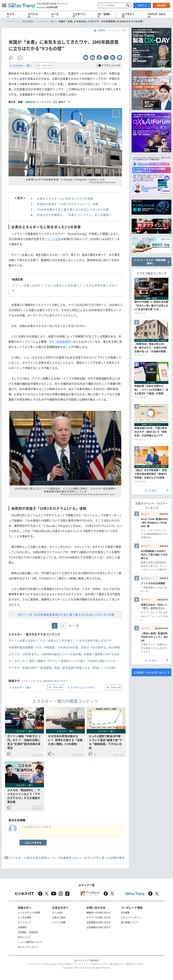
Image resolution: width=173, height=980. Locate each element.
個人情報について (130, 922)
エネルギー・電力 (22, 65)
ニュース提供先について (30, 942)
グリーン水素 (53, 239)
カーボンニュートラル (82, 687)
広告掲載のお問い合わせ (99, 927)
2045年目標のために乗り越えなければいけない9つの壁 (73, 209)
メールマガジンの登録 (29, 912)
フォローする (46, 65)
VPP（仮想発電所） (61, 342)
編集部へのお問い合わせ (99, 912)
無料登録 (161, 5)
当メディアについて (28, 947)
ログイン (142, 5)
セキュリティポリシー (132, 917)
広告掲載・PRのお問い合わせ (150, 672)
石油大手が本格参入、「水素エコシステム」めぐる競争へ (74, 215)
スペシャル (33, 15)
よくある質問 (24, 917)
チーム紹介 (58, 912)
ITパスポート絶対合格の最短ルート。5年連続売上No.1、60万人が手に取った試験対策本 (67, 858)
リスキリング (79, 15)
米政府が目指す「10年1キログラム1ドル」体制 (68, 204)
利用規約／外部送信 (28, 932)
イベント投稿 (59, 922)
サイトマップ (24, 922)
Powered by (47, 7)
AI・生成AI (104, 15)
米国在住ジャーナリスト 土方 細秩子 (45, 102)
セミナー (11, 15)
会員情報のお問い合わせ (99, 922)
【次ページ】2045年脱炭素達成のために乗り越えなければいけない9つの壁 (65, 615)
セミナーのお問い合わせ (99, 917)
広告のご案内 (59, 917)
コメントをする (33, 843)
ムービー (55, 15)
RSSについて (24, 937)
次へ (71, 626)
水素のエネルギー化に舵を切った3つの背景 (65, 199)
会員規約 (22, 927)
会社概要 (125, 912)
